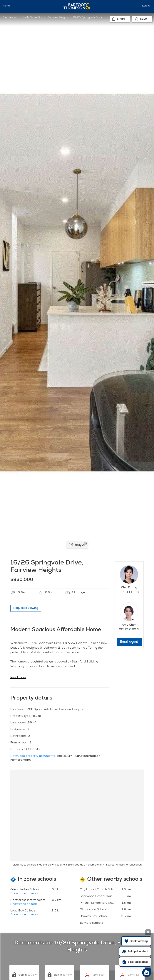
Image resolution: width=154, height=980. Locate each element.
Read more (18, 678)
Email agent (129, 642)
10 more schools (91, 923)
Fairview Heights (58, 18)
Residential (10, 18)
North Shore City (32, 18)
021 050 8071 (129, 630)
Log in (146, 6)
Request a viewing (26, 608)
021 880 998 (129, 592)
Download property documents (33, 756)
